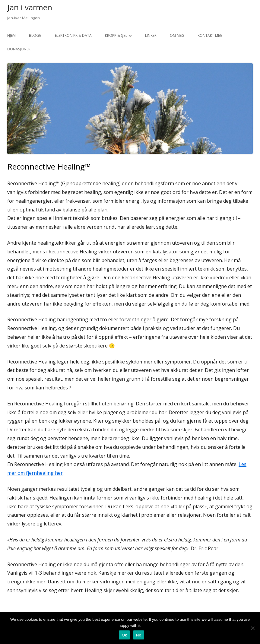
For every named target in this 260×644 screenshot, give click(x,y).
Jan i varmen (30, 7)
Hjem (11, 35)
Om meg (177, 35)
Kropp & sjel (116, 35)
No (139, 635)
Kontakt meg (210, 35)
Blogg (35, 35)
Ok (124, 635)
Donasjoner (19, 49)
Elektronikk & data (73, 35)
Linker (151, 35)
